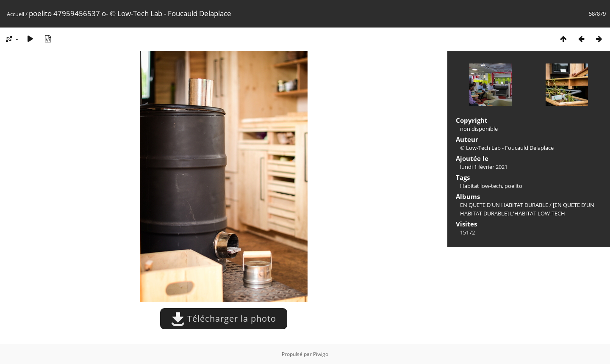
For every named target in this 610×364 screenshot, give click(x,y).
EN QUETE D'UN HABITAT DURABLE (504, 205)
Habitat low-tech (481, 186)
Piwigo (321, 354)
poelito (513, 186)
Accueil (15, 14)
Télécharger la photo (224, 318)
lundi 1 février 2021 (484, 167)
